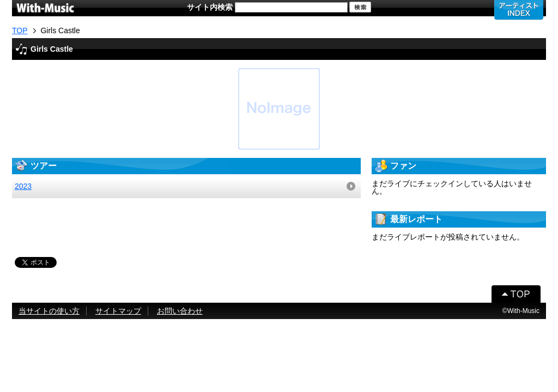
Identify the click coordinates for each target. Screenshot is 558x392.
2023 (23, 186)
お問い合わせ (180, 311)
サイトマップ (118, 311)
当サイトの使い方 (49, 311)
